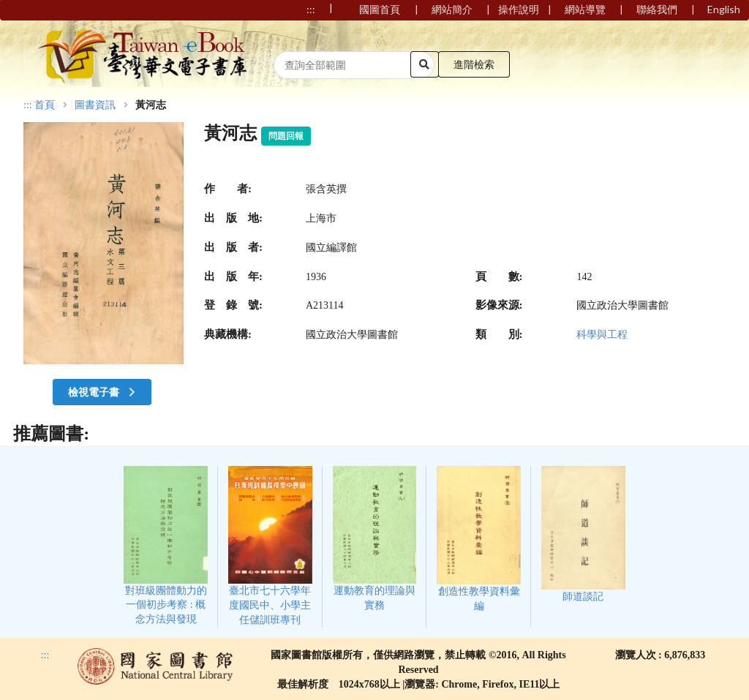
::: (28, 105)
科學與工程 (602, 335)
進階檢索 (474, 64)
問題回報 (286, 136)
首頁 (45, 105)
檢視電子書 (103, 392)
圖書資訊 (95, 105)
